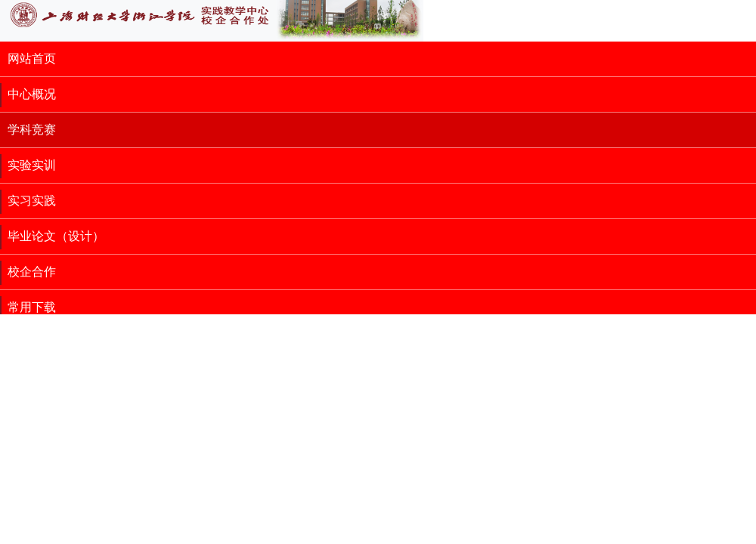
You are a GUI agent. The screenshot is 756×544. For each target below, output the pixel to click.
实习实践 (32, 201)
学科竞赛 (32, 130)
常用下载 (32, 307)
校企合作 (32, 272)
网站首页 (32, 59)
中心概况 (32, 94)
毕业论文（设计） (56, 236)
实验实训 (32, 165)
